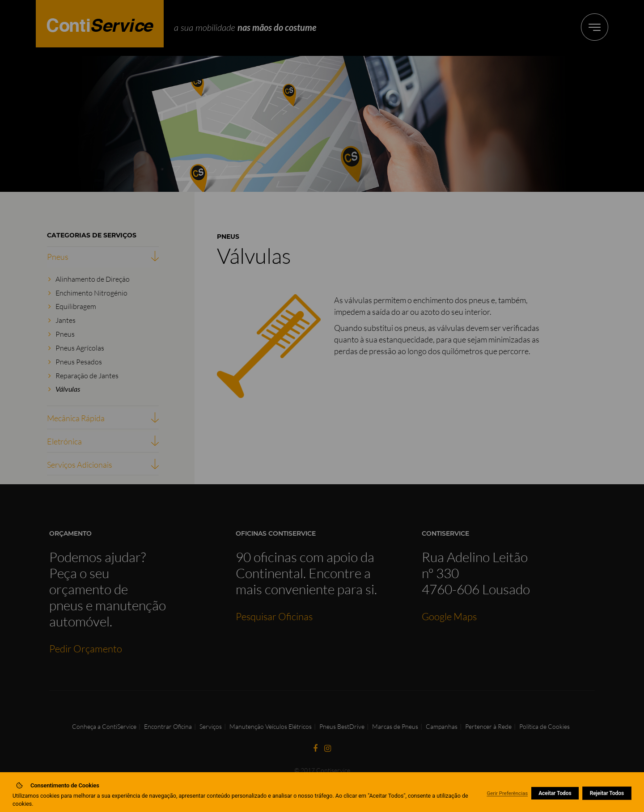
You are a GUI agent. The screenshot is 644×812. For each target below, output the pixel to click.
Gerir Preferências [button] (507, 793)
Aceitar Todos (555, 793)
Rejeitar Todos (607, 793)
